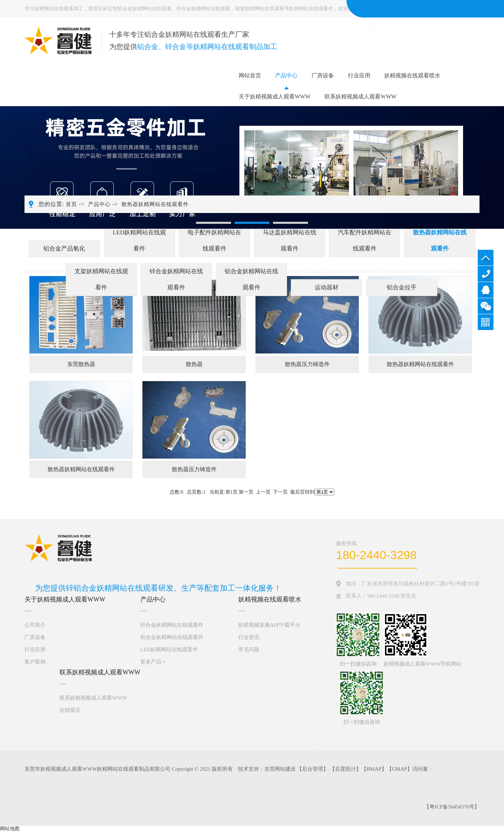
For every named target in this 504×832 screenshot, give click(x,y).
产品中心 (286, 75)
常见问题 (249, 649)
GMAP (400, 769)
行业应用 (359, 75)
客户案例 (35, 662)
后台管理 (313, 769)
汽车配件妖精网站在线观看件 (365, 240)
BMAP (374, 769)
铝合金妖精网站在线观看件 (251, 279)
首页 (71, 204)
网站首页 (250, 75)
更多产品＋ (153, 662)
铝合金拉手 (402, 287)
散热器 (194, 364)
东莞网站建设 (280, 769)
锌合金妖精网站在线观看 (203, 9)
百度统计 (345, 769)
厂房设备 (323, 75)
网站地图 (10, 829)
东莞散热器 (81, 364)
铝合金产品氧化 (64, 249)
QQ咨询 (486, 290)
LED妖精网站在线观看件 (139, 240)
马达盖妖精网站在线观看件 (290, 240)
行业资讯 (249, 637)
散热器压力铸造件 (307, 364)
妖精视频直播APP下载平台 (269, 625)
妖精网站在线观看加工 (59, 9)
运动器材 (327, 287)
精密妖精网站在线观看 (260, 9)
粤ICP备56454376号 (452, 807)
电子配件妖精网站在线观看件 (214, 240)
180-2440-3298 (486, 274)
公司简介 (35, 625)
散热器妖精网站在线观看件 (155, 204)
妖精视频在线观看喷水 (412, 75)
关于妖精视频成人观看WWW (275, 97)
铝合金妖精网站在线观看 (145, 9)
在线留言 (70, 710)
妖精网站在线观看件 (311, 9)
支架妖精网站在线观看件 (101, 279)
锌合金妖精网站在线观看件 (176, 279)
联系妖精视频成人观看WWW (360, 97)
